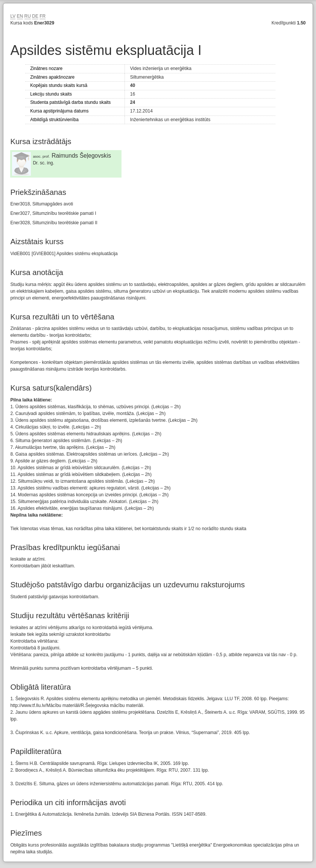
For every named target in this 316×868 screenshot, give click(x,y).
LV (13, 16)
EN (20, 16)
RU (28, 16)
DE (35, 16)
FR (43, 16)
